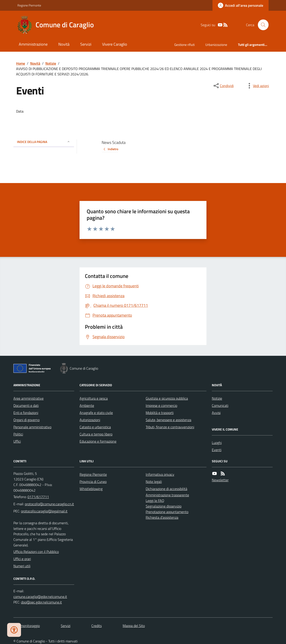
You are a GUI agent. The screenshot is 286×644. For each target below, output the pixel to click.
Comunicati (220, 405)
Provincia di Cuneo (93, 482)
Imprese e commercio (161, 405)
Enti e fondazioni (26, 413)
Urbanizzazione (216, 45)
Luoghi (217, 443)
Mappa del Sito (134, 626)
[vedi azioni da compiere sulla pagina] (257, 86)
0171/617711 (38, 497)
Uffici (17, 441)
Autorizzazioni (90, 420)
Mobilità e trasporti (160, 413)
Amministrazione (33, 44)
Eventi (217, 450)
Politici (18, 434)
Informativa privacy (160, 474)
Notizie (51, 63)
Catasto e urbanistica (95, 427)
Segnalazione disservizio (164, 506)
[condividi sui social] (223, 86)
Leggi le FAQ (155, 501)
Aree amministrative (28, 398)
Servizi (86, 44)
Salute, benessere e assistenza (168, 420)
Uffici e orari (22, 559)
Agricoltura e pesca (94, 398)
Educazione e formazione (98, 441)
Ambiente (87, 405)
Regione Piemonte (29, 5)
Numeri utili (22, 566)
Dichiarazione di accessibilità (166, 489)
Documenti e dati (26, 405)
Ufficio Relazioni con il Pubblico (36, 552)
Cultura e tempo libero (96, 434)
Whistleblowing (91, 489)
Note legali (154, 482)
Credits (97, 626)
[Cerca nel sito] (261, 25)
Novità (64, 44)
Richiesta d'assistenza (162, 517)
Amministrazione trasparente (167, 495)
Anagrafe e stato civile (96, 413)
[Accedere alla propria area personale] (241, 5)
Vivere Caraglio (115, 44)
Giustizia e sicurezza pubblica (167, 398)
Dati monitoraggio (27, 626)
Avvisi (216, 413)
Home (21, 63)
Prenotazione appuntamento (167, 512)
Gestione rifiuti (184, 45)
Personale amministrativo (32, 427)
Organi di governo (26, 420)
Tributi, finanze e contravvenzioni (170, 427)
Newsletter (220, 480)
